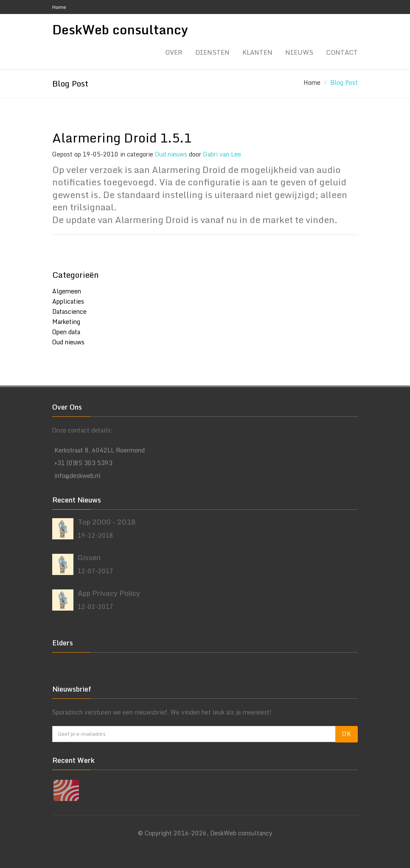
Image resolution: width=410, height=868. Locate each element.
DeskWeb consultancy (120, 30)
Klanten (257, 52)
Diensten (212, 52)
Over (174, 52)
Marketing (66, 322)
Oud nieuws (171, 154)
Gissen (89, 557)
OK (347, 734)
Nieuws (299, 52)
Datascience (69, 311)
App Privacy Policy (109, 593)
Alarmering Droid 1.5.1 (122, 138)
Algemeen (67, 291)
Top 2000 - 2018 (107, 522)
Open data (66, 332)
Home (59, 7)
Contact (342, 52)
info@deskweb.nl (77, 476)
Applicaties (68, 301)
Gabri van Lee (222, 154)
